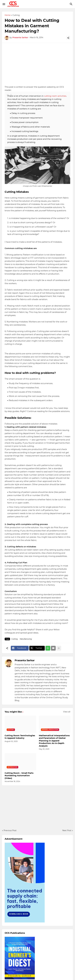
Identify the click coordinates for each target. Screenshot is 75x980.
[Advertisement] (37, 64)
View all (67, 712)
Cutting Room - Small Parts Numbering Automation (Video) (19, 776)
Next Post (67, 830)
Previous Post (10, 830)
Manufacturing (26, 639)
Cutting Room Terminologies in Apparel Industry (20, 737)
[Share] (68, 38)
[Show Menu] (4, 4)
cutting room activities (55, 96)
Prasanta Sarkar (25, 660)
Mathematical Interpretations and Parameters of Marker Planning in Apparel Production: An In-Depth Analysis (54, 741)
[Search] (71, 4)
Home (8, 15)
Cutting (16, 15)
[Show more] (59, 648)
